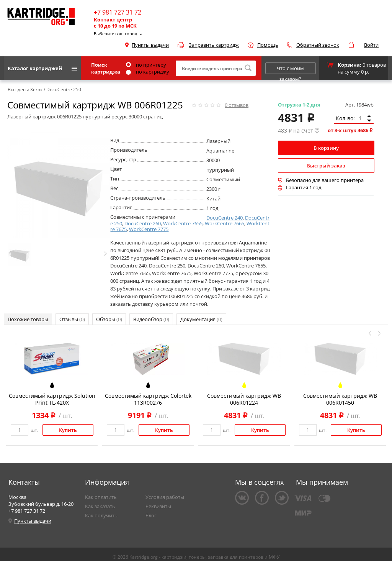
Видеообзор (151, 319)
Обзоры (109, 319)
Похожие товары (28, 319)
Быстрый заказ (326, 166)
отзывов (237, 105)
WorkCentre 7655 (183, 223)
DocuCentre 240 (225, 218)
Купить (68, 430)
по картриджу (148, 72)
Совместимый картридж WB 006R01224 (244, 399)
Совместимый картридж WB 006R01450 (340, 399)
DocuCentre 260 (143, 223)
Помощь (268, 45)
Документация (201, 319)
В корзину (326, 148)
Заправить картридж (214, 45)
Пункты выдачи (150, 45)
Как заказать (100, 506)
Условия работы (165, 497)
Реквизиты (158, 506)
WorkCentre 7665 (225, 223)
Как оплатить (101, 497)
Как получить (101, 515)
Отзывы (72, 319)
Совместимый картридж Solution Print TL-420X (52, 399)
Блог (151, 515)
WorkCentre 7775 (149, 229)
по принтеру (146, 65)
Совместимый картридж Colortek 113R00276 (148, 399)
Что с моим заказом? (290, 69)
